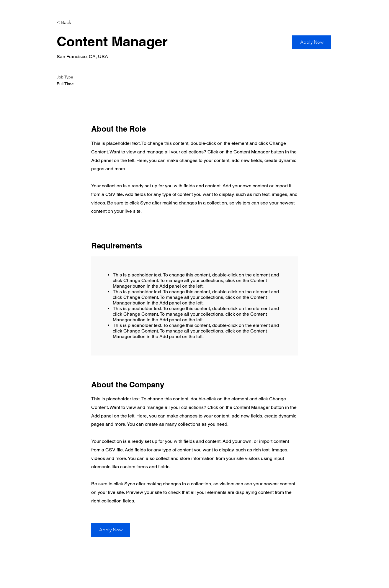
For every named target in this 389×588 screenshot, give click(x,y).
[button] (312, 42)
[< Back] (77, 22)
